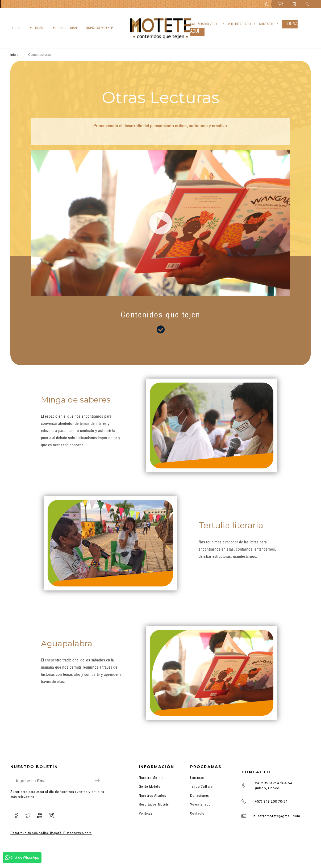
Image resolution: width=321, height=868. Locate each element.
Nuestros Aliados (152, 796)
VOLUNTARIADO (239, 25)
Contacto (197, 814)
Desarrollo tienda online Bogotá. (37, 834)
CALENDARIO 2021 (204, 25)
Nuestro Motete (151, 778)
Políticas (146, 814)
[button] (161, 223)
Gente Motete (149, 787)
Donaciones (200, 796)
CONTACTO (267, 25)
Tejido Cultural (202, 787)
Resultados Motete (154, 805)
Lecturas (197, 778)
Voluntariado (200, 805)
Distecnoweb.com (78, 834)
